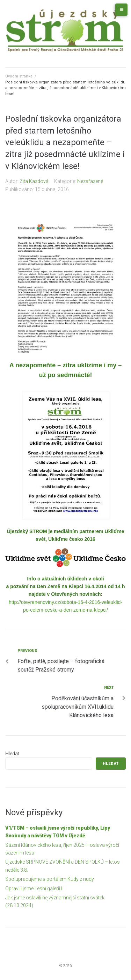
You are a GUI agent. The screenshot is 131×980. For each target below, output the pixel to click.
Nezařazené (90, 181)
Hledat (12, 754)
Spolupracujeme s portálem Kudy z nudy (50, 879)
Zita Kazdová (34, 181)
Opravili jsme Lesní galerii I (34, 889)
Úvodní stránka (19, 76)
